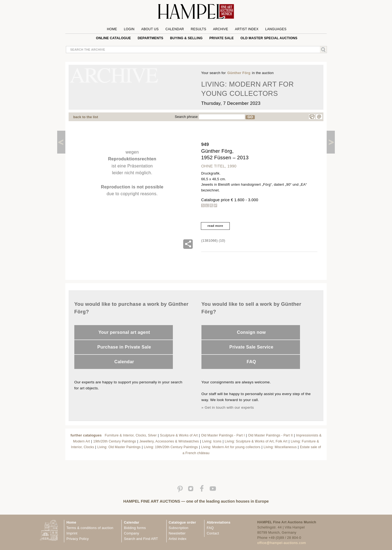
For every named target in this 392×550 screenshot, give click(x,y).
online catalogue (114, 38)
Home (112, 29)
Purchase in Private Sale (124, 347)
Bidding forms (135, 528)
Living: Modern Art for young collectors (231, 447)
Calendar (175, 29)
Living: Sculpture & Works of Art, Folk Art (256, 441)
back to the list (86, 117)
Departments (151, 38)
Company (131, 533)
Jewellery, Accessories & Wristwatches (169, 441)
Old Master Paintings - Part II (270, 435)
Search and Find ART (141, 539)
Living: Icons (212, 441)
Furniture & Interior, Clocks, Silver (131, 435)
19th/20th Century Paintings (115, 441)
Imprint (72, 533)
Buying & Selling (186, 38)
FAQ (251, 362)
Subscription (179, 528)
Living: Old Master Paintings (119, 447)
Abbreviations (218, 522)
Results (199, 29)
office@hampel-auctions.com (282, 543)
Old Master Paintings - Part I (223, 435)
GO (250, 117)
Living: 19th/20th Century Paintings (171, 447)
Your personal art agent (124, 332)
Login (129, 29)
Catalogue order (183, 522)
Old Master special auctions (269, 38)
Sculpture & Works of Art (179, 435)
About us (150, 29)
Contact (213, 533)
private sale (222, 38)
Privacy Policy (78, 539)
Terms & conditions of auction (90, 528)
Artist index (178, 539)
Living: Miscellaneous (280, 447)
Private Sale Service (251, 347)
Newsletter (177, 533)
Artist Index (247, 29)
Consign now (251, 332)
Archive (220, 29)
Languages (276, 29)
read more (215, 226)
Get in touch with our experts (229, 407)
